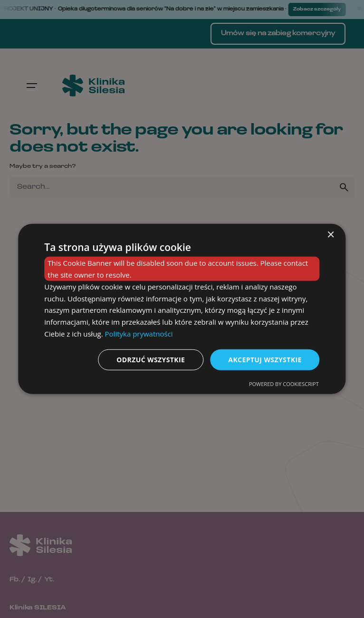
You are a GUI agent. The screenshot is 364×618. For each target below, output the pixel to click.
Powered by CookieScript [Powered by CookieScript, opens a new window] (284, 384)
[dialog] (182, 309)
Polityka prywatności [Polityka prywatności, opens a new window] (139, 334)
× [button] (330, 235)
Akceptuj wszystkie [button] (265, 359)
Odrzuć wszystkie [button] (151, 359)
